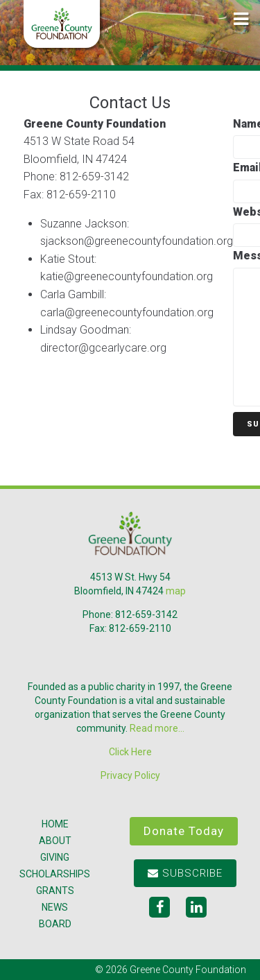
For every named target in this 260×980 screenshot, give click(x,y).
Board (55, 924)
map (176, 591)
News (55, 907)
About (55, 841)
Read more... (157, 728)
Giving (55, 857)
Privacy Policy (130, 775)
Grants (55, 891)
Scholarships (55, 874)
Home (55, 824)
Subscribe (185, 873)
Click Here (130, 752)
